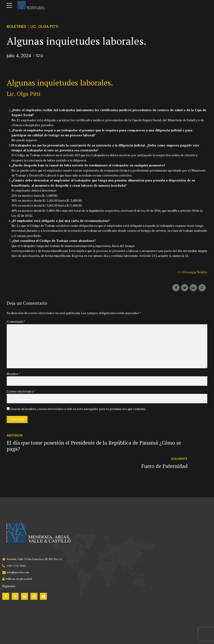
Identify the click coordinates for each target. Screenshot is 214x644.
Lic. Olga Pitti (46, 26)
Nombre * (14, 376)
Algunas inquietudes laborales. (60, 83)
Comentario (16, 321)
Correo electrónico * (21, 393)
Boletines (17, 26)
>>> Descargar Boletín (192, 272)
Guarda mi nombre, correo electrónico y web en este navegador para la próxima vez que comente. (78, 411)
